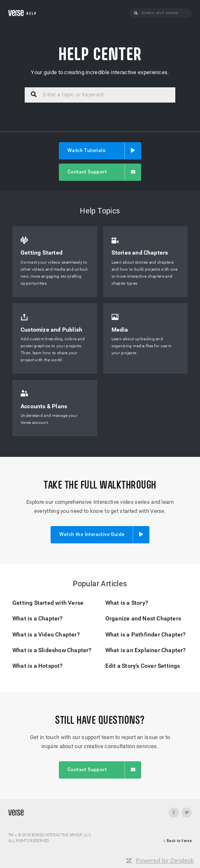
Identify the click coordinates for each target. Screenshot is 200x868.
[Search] (165, 13)
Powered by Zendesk (165, 860)
